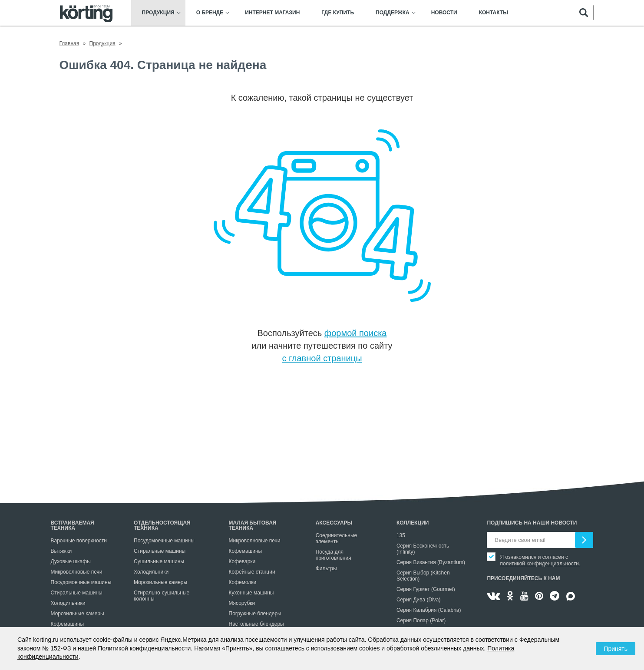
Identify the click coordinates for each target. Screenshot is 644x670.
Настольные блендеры (256, 624)
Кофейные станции (252, 572)
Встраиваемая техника (73, 525)
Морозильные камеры (78, 614)
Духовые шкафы (71, 561)
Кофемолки (243, 582)
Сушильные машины (159, 561)
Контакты (494, 13)
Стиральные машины (77, 593)
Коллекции (413, 523)
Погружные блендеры (255, 614)
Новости (444, 13)
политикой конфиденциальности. (540, 564)
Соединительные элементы (337, 538)
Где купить (338, 13)
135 (401, 535)
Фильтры (326, 568)
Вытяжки (61, 551)
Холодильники (68, 603)
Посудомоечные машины (81, 582)
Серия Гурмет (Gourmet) (426, 589)
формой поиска (356, 333)
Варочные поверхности (79, 541)
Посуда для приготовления (334, 555)
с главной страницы (322, 358)
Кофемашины (68, 624)
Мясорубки (242, 603)
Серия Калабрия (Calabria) (429, 610)
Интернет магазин (272, 13)
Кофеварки (242, 561)
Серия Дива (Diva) (419, 600)
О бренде (210, 13)
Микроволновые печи (77, 572)
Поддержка (393, 13)
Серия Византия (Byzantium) (431, 562)
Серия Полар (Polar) (421, 620)
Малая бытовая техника (253, 525)
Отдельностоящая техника (162, 525)
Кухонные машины (251, 593)
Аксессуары (334, 523)
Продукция (158, 13)
